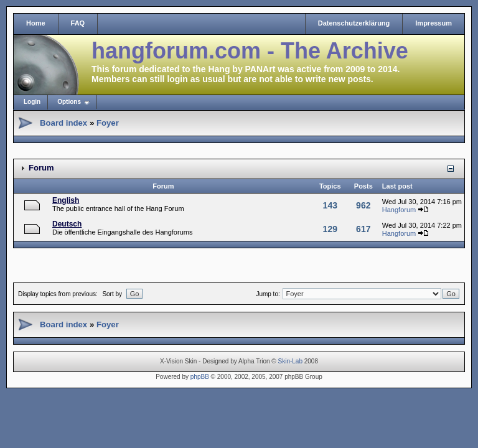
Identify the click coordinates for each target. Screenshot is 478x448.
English (66, 200)
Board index (63, 123)
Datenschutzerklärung (354, 23)
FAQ (78, 23)
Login (32, 102)
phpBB (200, 377)
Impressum (433, 23)
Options (69, 102)
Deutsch (67, 224)
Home (36, 23)
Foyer (108, 123)
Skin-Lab (290, 361)
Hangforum (399, 210)
